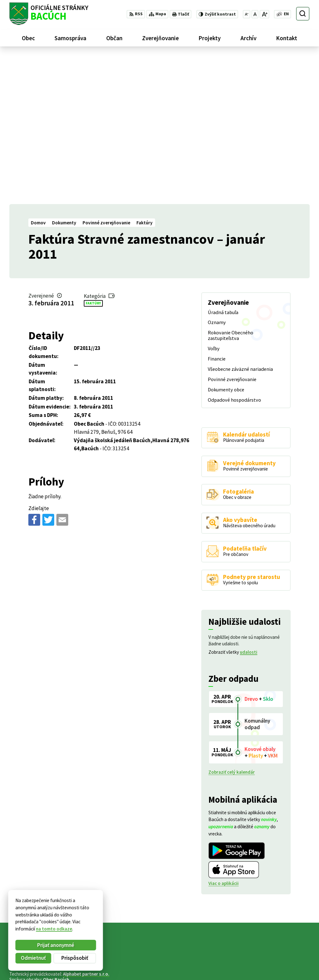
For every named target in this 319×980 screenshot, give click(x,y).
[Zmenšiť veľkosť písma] (247, 14)
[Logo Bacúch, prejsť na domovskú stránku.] (49, 14)
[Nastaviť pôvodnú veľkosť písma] (255, 14)
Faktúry (93, 155)
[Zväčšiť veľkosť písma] (264, 14)
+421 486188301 (277, 960)
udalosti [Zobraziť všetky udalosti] (249, 504)
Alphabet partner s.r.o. (86, 826)
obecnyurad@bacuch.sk (285, 967)
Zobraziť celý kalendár (232, 624)
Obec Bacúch (56, 832)
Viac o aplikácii (224, 735)
